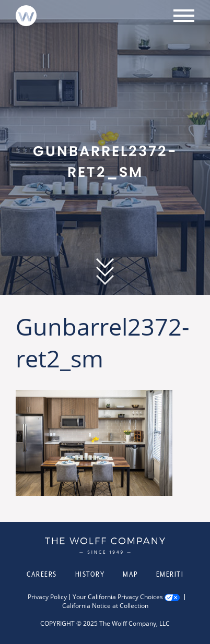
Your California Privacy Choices (118, 597)
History (90, 574)
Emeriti (170, 574)
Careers (42, 574)
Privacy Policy (47, 597)
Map (130, 574)
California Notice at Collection (105, 606)
